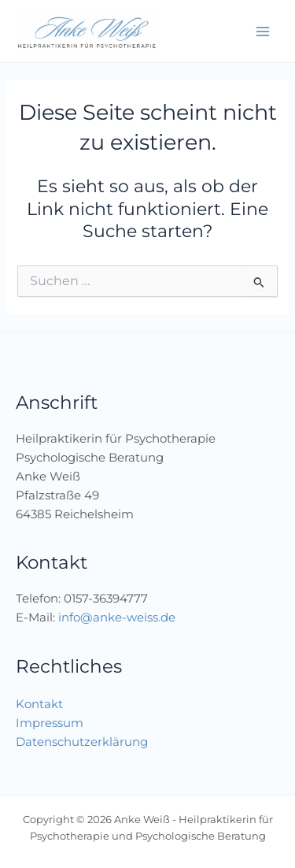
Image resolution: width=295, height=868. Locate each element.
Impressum (50, 723)
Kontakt (39, 704)
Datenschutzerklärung (82, 742)
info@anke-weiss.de (117, 618)
